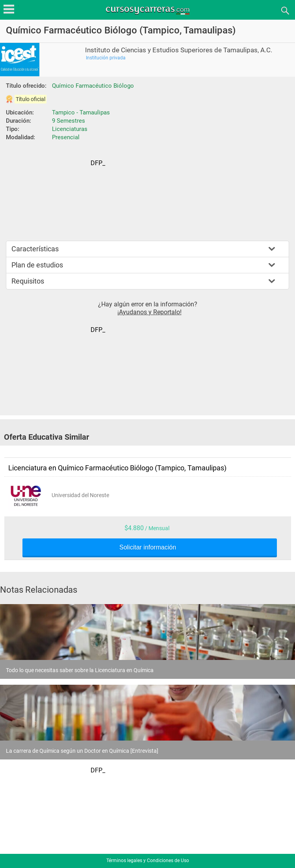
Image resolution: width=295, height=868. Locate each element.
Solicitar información (148, 547)
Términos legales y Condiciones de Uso (148, 861)
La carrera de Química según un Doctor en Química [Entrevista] (82, 751)
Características (35, 249)
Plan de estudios (37, 265)
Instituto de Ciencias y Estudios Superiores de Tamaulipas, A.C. (179, 50)
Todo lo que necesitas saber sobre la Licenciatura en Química (80, 670)
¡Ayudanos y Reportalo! (149, 312)
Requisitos (28, 281)
